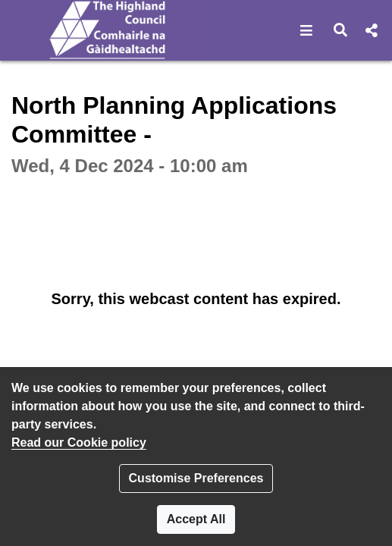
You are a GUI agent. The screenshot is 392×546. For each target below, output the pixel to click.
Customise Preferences (196, 478)
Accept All (196, 519)
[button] (307, 30)
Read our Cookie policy (79, 442)
